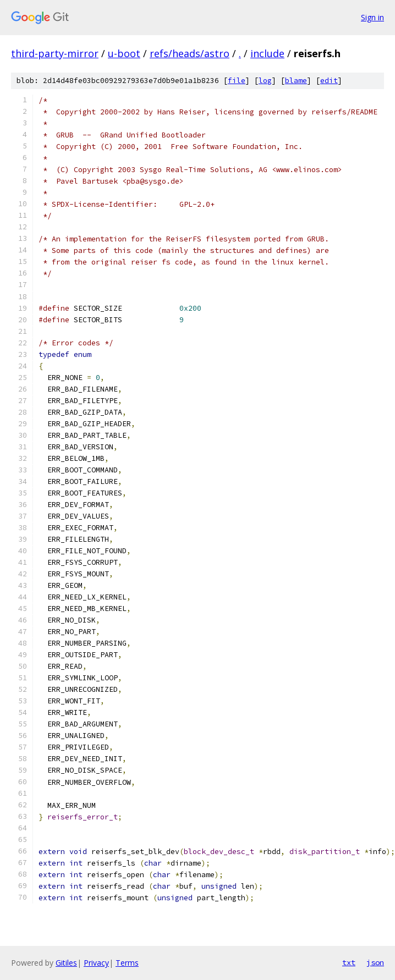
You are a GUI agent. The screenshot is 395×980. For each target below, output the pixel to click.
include (267, 53)
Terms (127, 963)
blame (296, 81)
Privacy (96, 963)
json (375, 962)
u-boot (124, 53)
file (237, 81)
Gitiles (66, 963)
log (265, 81)
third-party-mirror (55, 53)
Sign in (372, 17)
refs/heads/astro (190, 53)
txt (349, 962)
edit (329, 81)
